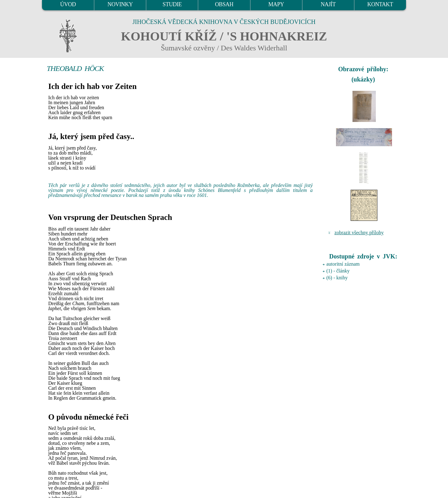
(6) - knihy (337, 278)
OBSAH (224, 4)
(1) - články (338, 271)
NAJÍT (328, 4)
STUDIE (172, 4)
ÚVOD (68, 4)
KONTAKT (380, 4)
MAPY (276, 4)
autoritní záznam (343, 264)
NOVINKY (120, 4)
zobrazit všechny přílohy (359, 233)
